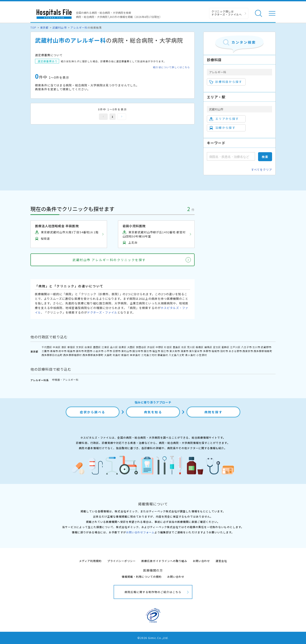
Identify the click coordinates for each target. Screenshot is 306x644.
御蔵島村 (163, 355)
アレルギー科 (79, 27)
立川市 (256, 347)
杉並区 (168, 347)
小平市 (108, 351)
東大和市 (175, 351)
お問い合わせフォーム (140, 532)
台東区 (88, 347)
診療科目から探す (226, 82)
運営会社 (221, 561)
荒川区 (191, 347)
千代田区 (47, 347)
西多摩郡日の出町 (52, 355)
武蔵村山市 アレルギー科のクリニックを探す (109, 260)
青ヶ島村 (190, 355)
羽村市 (224, 351)
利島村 (117, 355)
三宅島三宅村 (149, 355)
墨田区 (97, 347)
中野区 (160, 347)
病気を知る (153, 412)
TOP (33, 27)
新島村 (125, 355)
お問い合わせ (201, 561)
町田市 (88, 351)
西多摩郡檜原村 (72, 355)
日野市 (117, 351)
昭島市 (71, 351)
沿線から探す (222, 128)
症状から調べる (93, 412)
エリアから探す (224, 119)
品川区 (114, 347)
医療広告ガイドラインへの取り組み (164, 561)
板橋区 (200, 347)
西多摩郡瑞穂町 (263, 351)
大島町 (108, 355)
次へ (122, 117)
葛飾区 (225, 347)
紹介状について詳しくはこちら (171, 67)
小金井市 (98, 351)
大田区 (131, 347)
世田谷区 (141, 347)
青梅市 (54, 351)
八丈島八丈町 (177, 355)
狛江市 (165, 351)
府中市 (63, 351)
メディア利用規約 (90, 561)
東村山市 (127, 351)
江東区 (106, 347)
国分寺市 (138, 351)
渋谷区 (151, 347)
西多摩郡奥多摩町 (93, 355)
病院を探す (214, 412)
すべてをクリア (262, 170)
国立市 (148, 351)
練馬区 (208, 347)
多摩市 (207, 351)
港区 (64, 347)
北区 (184, 347)
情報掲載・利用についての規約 (142, 577)
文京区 (80, 347)
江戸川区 (235, 347)
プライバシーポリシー (121, 561)
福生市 (156, 351)
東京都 (44, 27)
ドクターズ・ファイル (102, 312)
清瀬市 (185, 351)
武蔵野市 (266, 347)
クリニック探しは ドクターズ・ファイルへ (227, 13)
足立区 (217, 347)
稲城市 (216, 351)
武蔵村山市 (59, 27)
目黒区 (123, 347)
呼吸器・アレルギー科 (65, 380)
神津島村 (135, 355)
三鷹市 (46, 351)
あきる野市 (235, 351)
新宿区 (71, 347)
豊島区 (177, 347)
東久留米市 (196, 351)
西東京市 (248, 351)
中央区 (57, 347)
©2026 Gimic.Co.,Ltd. (153, 638)
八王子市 (246, 347)
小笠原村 (202, 355)
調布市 (80, 351)
